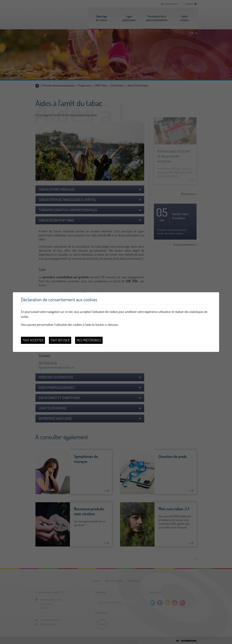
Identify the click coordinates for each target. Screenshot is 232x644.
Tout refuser (60, 340)
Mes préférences (89, 340)
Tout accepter (33, 340)
